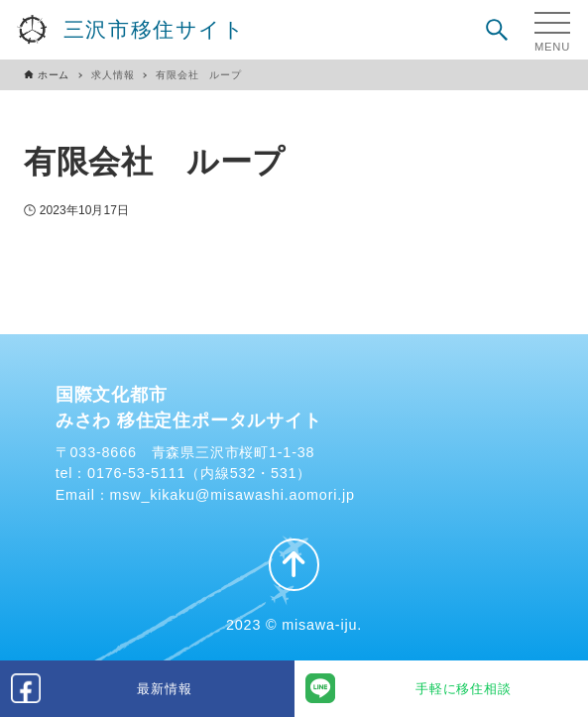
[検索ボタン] (497, 30)
